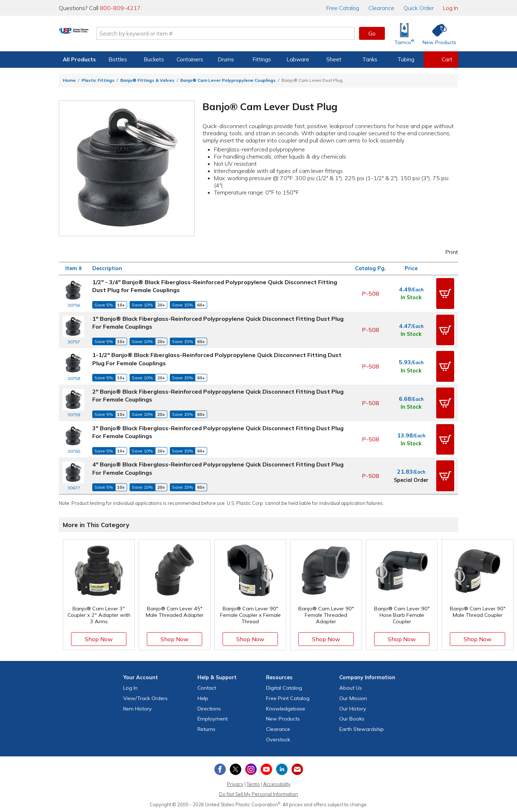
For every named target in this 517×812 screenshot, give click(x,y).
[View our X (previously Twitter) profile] (236, 768)
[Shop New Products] (437, 34)
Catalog (343, 8)
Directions (209, 707)
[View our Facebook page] (220, 768)
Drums (226, 59)
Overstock (278, 738)
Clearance (381, 8)
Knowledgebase (286, 707)
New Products (283, 718)
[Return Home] (101, 35)
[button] (445, 294)
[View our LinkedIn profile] (282, 768)
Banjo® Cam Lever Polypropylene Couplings (228, 80)
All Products (79, 59)
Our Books (352, 718)
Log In (451, 8)
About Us (351, 687)
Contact (207, 687)
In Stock (411, 297)
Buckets (154, 59)
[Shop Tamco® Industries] (404, 34)
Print (447, 252)
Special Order (411, 479)
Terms (253, 783)
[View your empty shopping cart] (441, 60)
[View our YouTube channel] (266, 768)
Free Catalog (288, 697)
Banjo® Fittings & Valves (147, 80)
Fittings (262, 59)
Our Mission (353, 697)
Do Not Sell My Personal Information (258, 793)
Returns (206, 728)
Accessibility (277, 783)
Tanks (370, 59)
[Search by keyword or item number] (253, 33)
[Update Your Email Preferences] (297, 768)
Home (69, 80)
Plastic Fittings (98, 80)
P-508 (371, 293)
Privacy (235, 783)
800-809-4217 (120, 8)
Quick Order (419, 8)
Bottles (118, 59)
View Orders (145, 697)
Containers (190, 59)
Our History (353, 707)
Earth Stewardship (362, 728)
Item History (138, 707)
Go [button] (372, 33)
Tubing (406, 59)
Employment (213, 718)
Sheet (334, 59)
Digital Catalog (284, 687)
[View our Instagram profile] (251, 768)
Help (203, 697)
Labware (298, 59)
